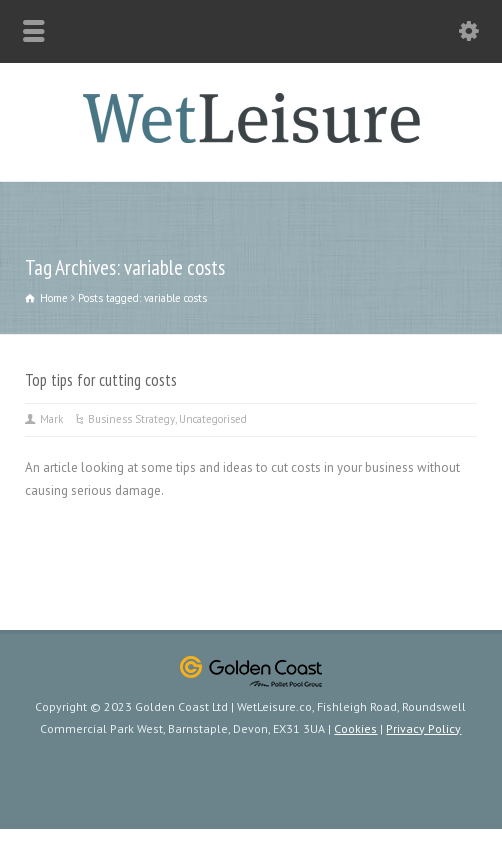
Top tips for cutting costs (101, 380)
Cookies (355, 728)
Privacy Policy (423, 728)
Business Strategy (131, 419)
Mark (51, 419)
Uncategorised (213, 419)
